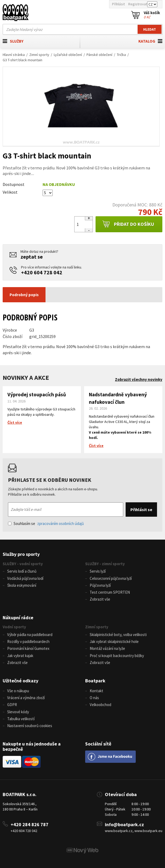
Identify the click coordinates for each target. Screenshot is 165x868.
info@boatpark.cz (124, 824)
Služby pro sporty (21, 554)
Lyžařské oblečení (68, 55)
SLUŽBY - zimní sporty (105, 564)
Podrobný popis (24, 295)
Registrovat (138, 4)
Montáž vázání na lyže (107, 648)
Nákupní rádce (18, 618)
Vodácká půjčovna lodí (25, 578)
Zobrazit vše (100, 599)
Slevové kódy (18, 712)
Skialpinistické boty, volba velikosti (118, 635)
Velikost (10, 192)
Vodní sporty (14, 627)
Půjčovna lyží (100, 585)
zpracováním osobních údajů (61, 523)
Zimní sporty (39, 55)
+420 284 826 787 (30, 824)
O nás (94, 698)
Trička (121, 55)
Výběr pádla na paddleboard (30, 635)
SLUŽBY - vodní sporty (23, 564)
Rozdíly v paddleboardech (28, 641)
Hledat (150, 29)
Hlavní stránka (14, 55)
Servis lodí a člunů (22, 571)
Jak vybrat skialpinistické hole (114, 641)
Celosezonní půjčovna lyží (111, 578)
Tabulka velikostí (21, 719)
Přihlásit (118, 4)
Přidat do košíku (128, 224)
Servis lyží (98, 571)
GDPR (12, 705)
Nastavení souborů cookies (30, 726)
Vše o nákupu (18, 691)
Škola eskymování (22, 585)
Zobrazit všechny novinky (139, 379)
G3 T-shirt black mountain (22, 60)
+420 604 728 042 (42, 272)
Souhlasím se (46, 523)
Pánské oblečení (99, 55)
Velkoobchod (100, 705)
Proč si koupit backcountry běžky (117, 656)
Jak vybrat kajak (20, 656)
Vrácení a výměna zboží (26, 698)
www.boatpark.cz (119, 831)
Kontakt (96, 691)
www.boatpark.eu (148, 831)
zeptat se (32, 257)
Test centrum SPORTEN (110, 592)
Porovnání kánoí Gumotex (28, 648)
